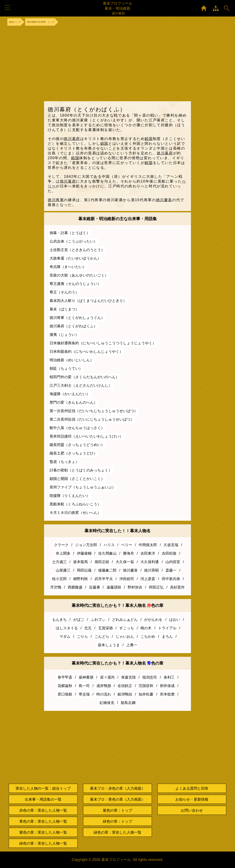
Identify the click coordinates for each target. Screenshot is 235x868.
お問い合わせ (192, 810)
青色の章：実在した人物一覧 (43, 821)
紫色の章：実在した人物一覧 (43, 832)
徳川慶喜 (164, 200)
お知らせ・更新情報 (192, 799)
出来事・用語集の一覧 (43, 799)
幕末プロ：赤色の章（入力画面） (117, 788)
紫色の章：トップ (117, 810)
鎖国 (149, 139)
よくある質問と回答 (192, 788)
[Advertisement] (117, 63)
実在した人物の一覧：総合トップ (43, 788)
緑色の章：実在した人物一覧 (43, 843)
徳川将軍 (56, 200)
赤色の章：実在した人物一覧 (43, 810)
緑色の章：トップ (117, 821)
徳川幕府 (72, 139)
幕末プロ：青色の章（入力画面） (117, 799)
